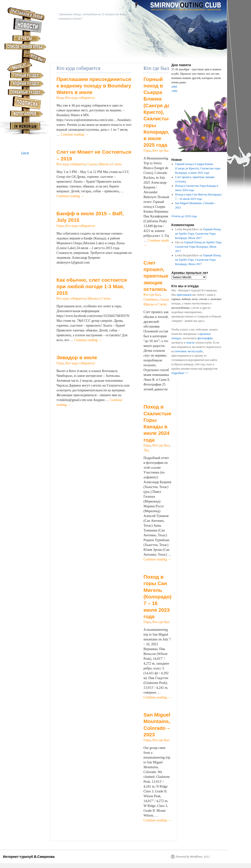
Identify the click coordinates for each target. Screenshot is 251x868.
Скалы (92, 164)
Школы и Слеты (110, 164)
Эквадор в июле (77, 357)
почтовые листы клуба (189, 351)
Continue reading (75, 134)
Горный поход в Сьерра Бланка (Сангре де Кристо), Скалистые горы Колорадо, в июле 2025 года (157, 112)
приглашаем (184, 295)
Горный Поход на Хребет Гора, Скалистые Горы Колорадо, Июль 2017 (198, 234)
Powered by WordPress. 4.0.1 (193, 857)
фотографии (205, 338)
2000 (174, 87)
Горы (60, 226)
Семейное (150, 299)
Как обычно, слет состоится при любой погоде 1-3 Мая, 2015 (92, 287)
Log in (25, 153)
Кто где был (161, 151)
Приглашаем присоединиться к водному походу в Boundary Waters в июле (94, 86)
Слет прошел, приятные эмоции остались (156, 276)
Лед (146, 450)
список (190, 343)
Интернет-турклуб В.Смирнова (29, 857)
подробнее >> (180, 373)
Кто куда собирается (80, 98)
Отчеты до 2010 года (184, 216)
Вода (60, 98)
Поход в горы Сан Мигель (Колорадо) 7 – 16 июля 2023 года (157, 597)
